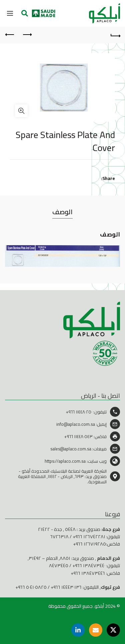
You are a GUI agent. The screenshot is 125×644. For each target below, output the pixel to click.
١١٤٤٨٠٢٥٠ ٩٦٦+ (79, 412)
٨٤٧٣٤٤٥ (59, 565)
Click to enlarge (21, 111)
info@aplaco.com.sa (76, 424)
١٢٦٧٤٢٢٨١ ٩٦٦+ (89, 537)
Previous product (27, 35)
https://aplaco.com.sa (65, 461)
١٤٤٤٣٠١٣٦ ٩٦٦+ (66, 587)
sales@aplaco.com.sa (71, 449)
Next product (10, 35)
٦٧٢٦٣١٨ (59, 537)
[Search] (25, 13)
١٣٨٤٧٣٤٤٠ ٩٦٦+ (89, 565)
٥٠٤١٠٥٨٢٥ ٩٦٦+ (31, 587)
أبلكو (99, 606)
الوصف (62, 212)
